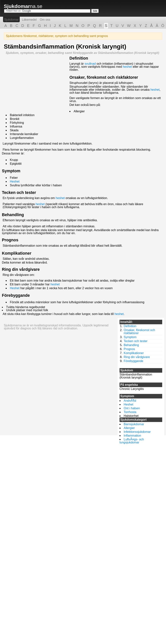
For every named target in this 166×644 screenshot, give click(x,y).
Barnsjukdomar (134, 424)
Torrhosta (130, 412)
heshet (127, 67)
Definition (79, 58)
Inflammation (132, 436)
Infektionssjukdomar (137, 432)
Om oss (45, 20)
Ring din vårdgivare (21, 269)
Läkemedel (29, 20)
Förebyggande (16, 295)
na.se (23, 6)
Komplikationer (17, 253)
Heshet (15, 181)
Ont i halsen (132, 408)
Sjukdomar (11, 20)
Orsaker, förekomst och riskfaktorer (104, 77)
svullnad (90, 64)
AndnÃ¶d (130, 401)
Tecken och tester (19, 193)
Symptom (11, 171)
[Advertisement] (36, 83)
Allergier (129, 428)
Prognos (10, 240)
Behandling (13, 215)
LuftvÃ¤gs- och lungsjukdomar (132, 441)
